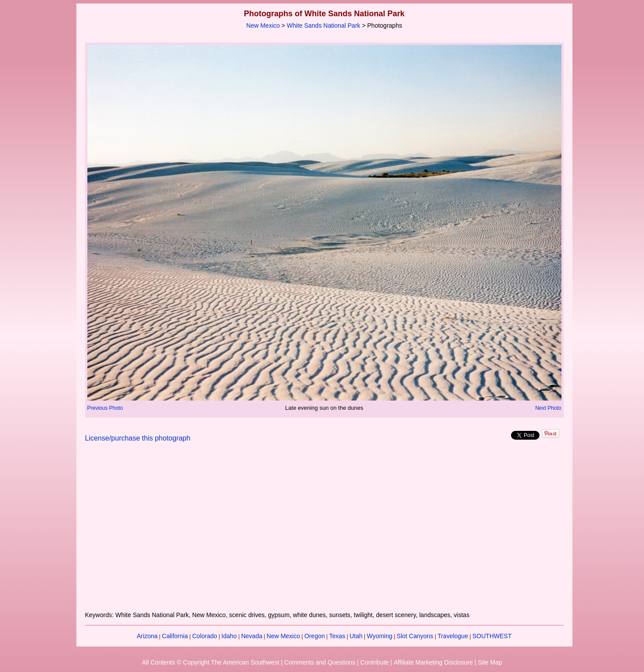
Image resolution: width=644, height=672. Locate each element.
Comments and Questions (320, 662)
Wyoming (380, 636)
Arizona (147, 636)
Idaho (229, 636)
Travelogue (453, 636)
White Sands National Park (323, 25)
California (175, 636)
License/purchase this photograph (138, 438)
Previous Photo (105, 408)
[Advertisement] (324, 532)
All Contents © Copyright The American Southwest (210, 662)
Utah (356, 636)
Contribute (375, 662)
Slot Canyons (415, 636)
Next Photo (548, 408)
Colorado (205, 636)
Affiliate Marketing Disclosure (433, 662)
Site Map (490, 662)
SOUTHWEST (492, 636)
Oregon (315, 636)
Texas (337, 636)
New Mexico (263, 25)
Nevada (252, 636)
